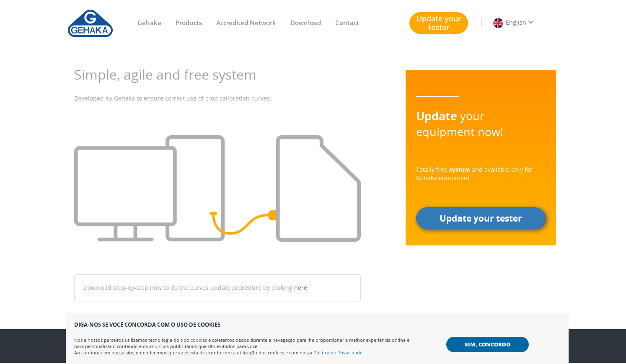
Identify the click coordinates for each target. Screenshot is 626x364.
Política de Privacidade (338, 352)
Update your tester (439, 23)
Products (189, 23)
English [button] (513, 23)
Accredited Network (246, 23)
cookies (199, 340)
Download (306, 23)
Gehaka (149, 23)
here (301, 288)
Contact (347, 23)
